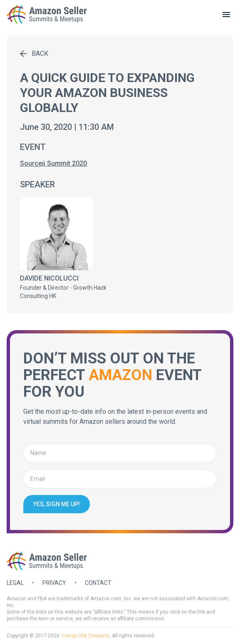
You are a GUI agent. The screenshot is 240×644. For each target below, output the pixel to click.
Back (34, 53)
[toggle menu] (226, 15)
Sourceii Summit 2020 (53, 163)
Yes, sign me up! (57, 504)
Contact (98, 583)
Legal (15, 583)
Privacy (54, 583)
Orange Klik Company (85, 636)
